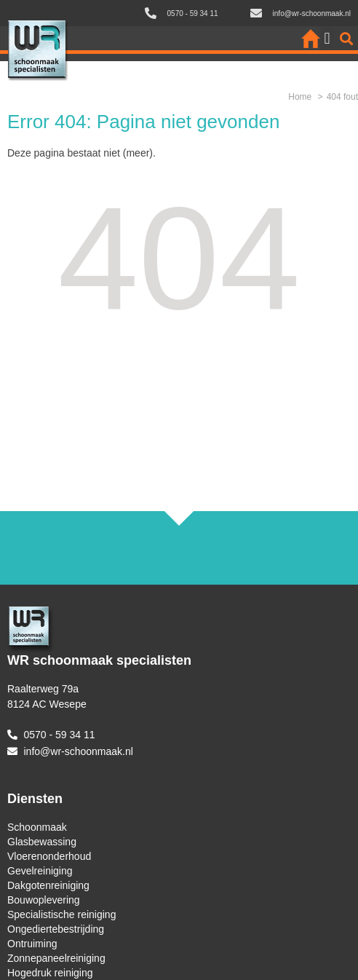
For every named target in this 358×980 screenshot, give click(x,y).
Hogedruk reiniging (50, 973)
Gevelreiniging (40, 871)
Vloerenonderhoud (49, 856)
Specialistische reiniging (61, 914)
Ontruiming (32, 944)
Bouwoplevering (44, 900)
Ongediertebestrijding (56, 929)
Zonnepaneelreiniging (56, 958)
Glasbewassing (42, 842)
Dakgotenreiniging (48, 885)
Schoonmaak (37, 827)
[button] (327, 38)
